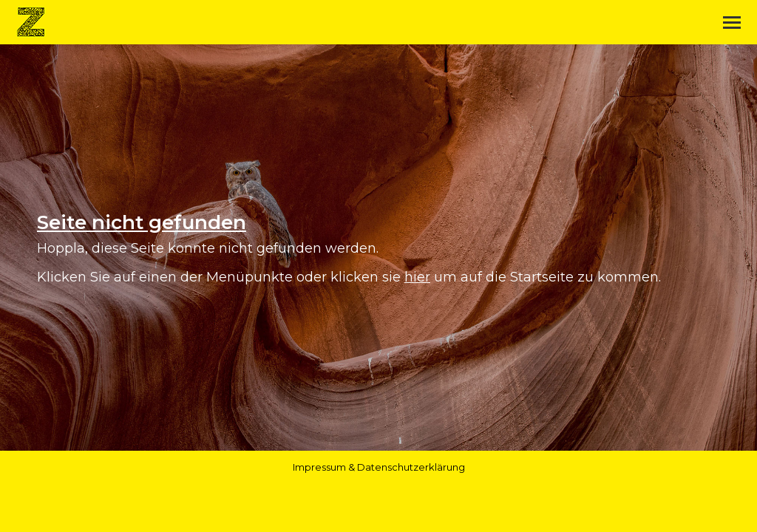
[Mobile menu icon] (732, 23)
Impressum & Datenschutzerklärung (379, 467)
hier (417, 277)
